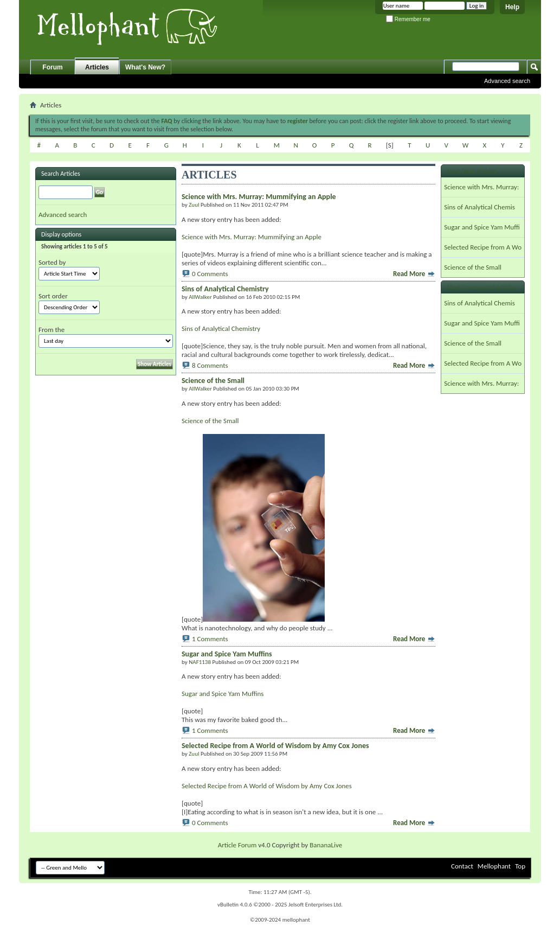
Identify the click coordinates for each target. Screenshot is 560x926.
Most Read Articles (471, 171)
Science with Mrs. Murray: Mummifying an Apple (252, 237)
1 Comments (210, 639)
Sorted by (52, 262)
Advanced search (507, 81)
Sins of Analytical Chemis (479, 207)
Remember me (408, 19)
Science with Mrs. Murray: (481, 187)
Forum (52, 67)
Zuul (194, 205)
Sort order (53, 296)
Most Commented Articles (481, 287)
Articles (97, 67)
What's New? (145, 67)
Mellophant (494, 866)
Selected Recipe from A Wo (483, 247)
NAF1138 (200, 662)
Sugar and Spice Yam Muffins (223, 694)
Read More (414, 274)
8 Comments (210, 365)
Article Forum (237, 845)
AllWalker (200, 297)
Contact (462, 866)
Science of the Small (210, 421)
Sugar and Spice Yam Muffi (482, 227)
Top (520, 866)
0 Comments (210, 274)
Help (512, 7)
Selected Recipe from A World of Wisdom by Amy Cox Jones (267, 786)
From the (52, 330)
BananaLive (326, 845)
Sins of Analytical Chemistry (221, 328)
